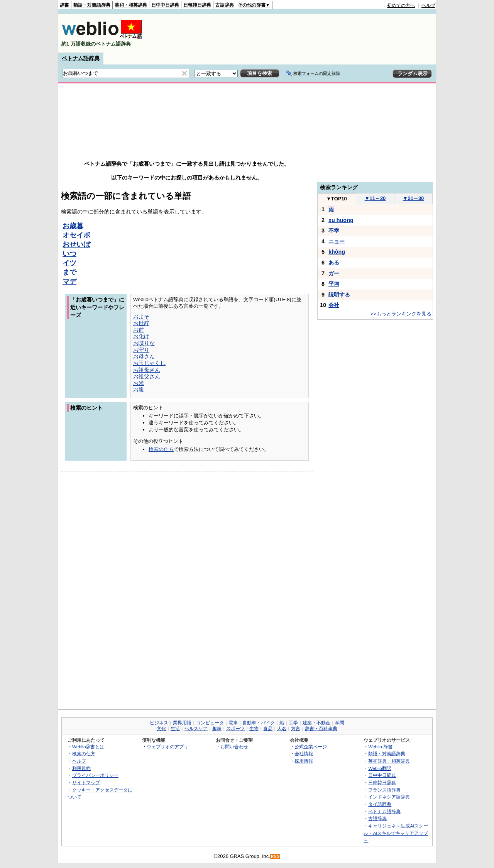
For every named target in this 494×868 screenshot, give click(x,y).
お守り (141, 350)
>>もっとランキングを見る (401, 314)
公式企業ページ (311, 747)
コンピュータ (210, 723)
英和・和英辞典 (131, 5)
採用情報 (304, 761)
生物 (254, 729)
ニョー (337, 241)
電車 (233, 723)
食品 (268, 729)
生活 (175, 729)
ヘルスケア (196, 729)
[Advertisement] (295, 33)
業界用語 (182, 723)
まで (69, 272)
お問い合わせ (234, 747)
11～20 (375, 198)
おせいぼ (76, 244)
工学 (293, 723)
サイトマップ (86, 782)
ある (334, 263)
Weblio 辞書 (380, 747)
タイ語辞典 (380, 804)
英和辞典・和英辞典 (389, 761)
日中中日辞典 (165, 5)
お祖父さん (147, 376)
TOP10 (337, 199)
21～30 (414, 198)
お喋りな (144, 343)
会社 (334, 305)
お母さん (144, 356)
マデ (69, 281)
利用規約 (81, 768)
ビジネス (159, 723)
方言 (296, 729)
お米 (139, 383)
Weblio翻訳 (380, 768)
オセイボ (76, 235)
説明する (339, 295)
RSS (276, 857)
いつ (69, 254)
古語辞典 (225, 5)
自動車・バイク (259, 723)
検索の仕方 (161, 449)
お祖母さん (147, 370)
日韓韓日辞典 (197, 5)
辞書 (64, 5)
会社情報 (304, 754)
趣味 (217, 729)
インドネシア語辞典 (389, 797)
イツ (69, 263)
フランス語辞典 (384, 790)
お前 (139, 330)
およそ (141, 317)
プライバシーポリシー (95, 775)
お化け (141, 336)
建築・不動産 (316, 723)
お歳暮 (73, 226)
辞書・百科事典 (321, 729)
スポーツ (235, 729)
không (337, 252)
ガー (334, 273)
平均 (334, 284)
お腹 (139, 390)
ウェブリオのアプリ (167, 747)
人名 (282, 729)
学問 (340, 723)
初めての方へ (401, 5)
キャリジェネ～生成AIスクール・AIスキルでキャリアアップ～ (396, 833)
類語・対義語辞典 (92, 5)
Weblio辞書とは (88, 747)
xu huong (341, 220)
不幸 (334, 231)
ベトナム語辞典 (81, 58)
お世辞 (141, 323)
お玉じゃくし (149, 363)
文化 (161, 729)
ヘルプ (428, 5)
